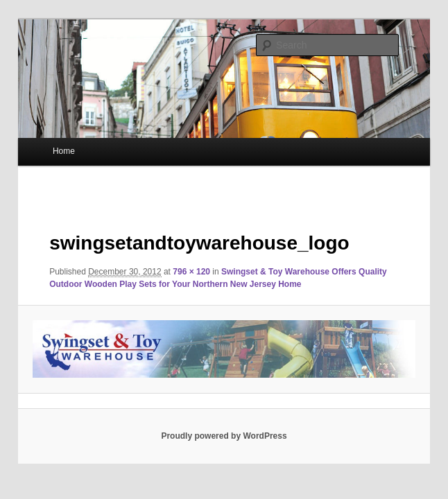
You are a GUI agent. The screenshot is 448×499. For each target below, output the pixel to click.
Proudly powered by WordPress (224, 436)
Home (64, 151)
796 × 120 (191, 272)
